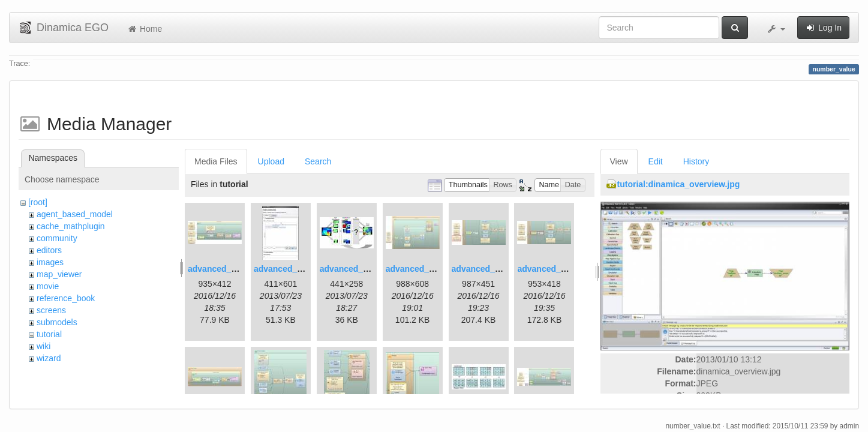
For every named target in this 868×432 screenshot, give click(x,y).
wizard (49, 358)
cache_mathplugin (71, 226)
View (619, 161)
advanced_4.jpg (417, 269)
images (50, 262)
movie (48, 286)
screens (51, 310)
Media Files (216, 161)
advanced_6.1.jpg (487, 269)
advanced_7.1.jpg (552, 269)
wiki (43, 346)
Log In (823, 28)
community (57, 238)
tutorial (49, 334)
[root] (38, 202)
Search (318, 161)
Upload (271, 161)
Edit (656, 161)
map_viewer (59, 274)
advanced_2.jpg (285, 269)
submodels (57, 322)
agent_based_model (75, 214)
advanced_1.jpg (219, 269)
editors (49, 250)
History (696, 161)
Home (144, 29)
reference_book (66, 298)
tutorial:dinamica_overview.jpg (679, 184)
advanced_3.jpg (351, 269)
